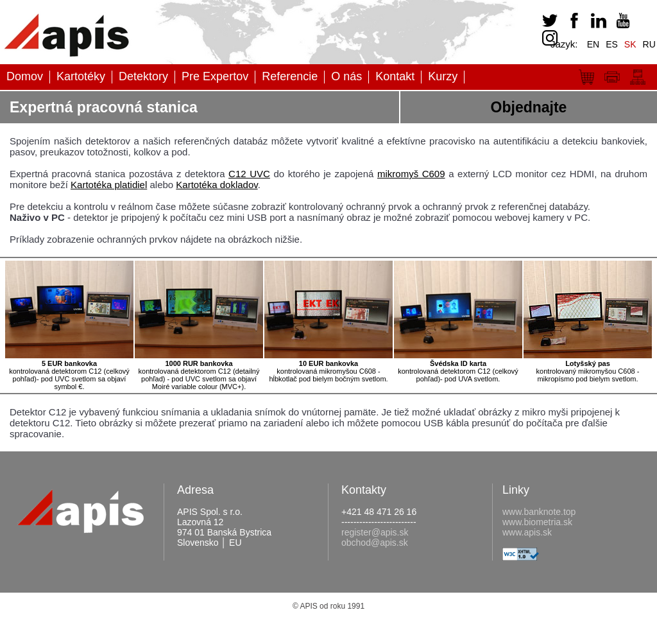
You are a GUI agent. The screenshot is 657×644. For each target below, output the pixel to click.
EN (593, 44)
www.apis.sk (527, 532)
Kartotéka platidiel (109, 185)
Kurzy (443, 76)
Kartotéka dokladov (217, 185)
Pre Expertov (215, 76)
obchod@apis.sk (375, 543)
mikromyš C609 (411, 174)
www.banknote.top (539, 512)
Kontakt (395, 76)
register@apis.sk (375, 532)
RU (649, 44)
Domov (25, 76)
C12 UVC (249, 174)
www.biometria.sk (537, 522)
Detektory (143, 76)
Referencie (290, 76)
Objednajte (529, 107)
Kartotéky (81, 76)
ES (612, 44)
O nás (346, 76)
